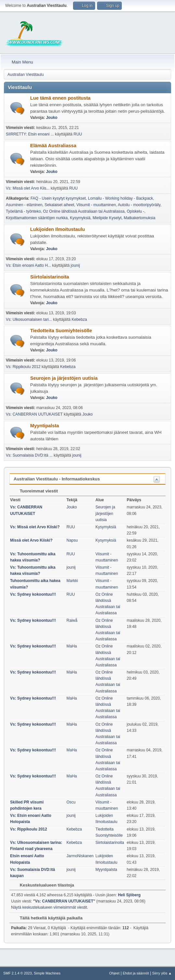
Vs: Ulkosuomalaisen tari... (29, 320)
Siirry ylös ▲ (162, 973)
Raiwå (72, 620)
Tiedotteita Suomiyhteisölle (61, 331)
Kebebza (79, 320)
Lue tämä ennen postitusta (60, 98)
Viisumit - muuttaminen (96, 205)
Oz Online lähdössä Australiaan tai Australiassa (84, 211)
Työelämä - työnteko (23, 211)
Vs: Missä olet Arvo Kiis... (28, 188)
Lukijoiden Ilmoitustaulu (58, 229)
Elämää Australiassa (53, 146)
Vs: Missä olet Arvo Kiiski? (35, 527)
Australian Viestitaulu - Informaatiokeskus (57, 479)
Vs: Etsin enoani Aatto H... (28, 265)
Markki (72, 581)
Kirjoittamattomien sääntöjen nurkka (37, 218)
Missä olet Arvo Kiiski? (31, 540)
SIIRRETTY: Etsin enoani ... (30, 134)
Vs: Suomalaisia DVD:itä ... (29, 455)
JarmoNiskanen (80, 856)
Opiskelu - (135, 211)
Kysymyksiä (80, 218)
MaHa (72, 646)
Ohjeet (114, 973)
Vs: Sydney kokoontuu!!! (33, 594)
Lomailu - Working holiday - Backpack (120, 198)
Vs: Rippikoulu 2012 (23, 367)
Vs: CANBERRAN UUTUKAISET (34, 414)
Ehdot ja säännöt (136, 973)
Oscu (71, 802)
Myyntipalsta (45, 426)
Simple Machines (47, 973)
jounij (75, 265)
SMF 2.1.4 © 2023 (18, 973)
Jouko (52, 118)
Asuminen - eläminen (24, 205)
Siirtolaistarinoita (50, 277)
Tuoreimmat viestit (36, 491)
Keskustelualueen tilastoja (44, 885)
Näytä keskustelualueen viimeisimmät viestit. (50, 907)
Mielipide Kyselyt (107, 218)
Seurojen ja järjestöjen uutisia (64, 378)
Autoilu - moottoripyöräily (139, 205)
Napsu (72, 540)
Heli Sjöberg (129, 895)
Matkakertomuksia (139, 218)
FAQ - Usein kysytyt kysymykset (58, 198)
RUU (78, 134)
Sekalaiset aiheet (59, 205)
